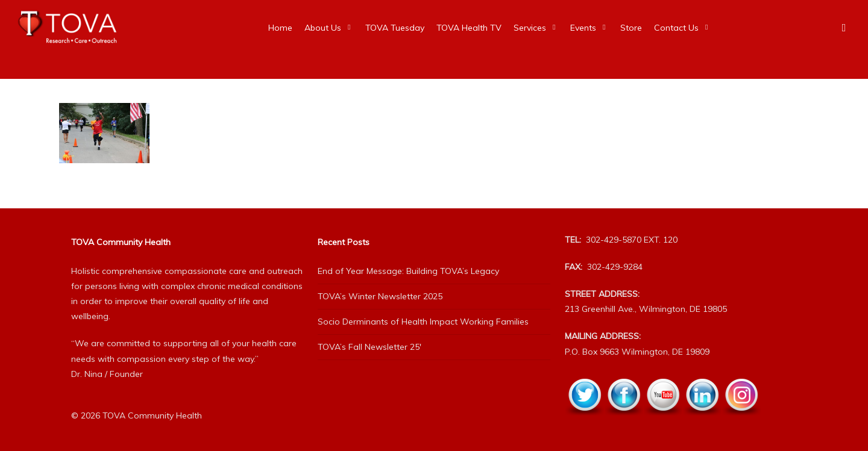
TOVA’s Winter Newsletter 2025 (380, 296)
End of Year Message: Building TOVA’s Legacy (408, 271)
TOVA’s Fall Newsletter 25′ (370, 347)
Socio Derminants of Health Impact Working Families (423, 322)
